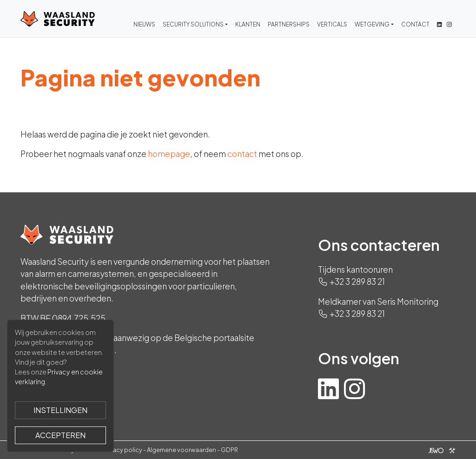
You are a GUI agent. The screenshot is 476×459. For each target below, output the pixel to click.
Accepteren (60, 435)
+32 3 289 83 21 (357, 282)
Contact (415, 24)
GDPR (229, 450)
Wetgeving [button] (372, 24)
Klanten (248, 24)
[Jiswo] (440, 450)
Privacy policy (122, 450)
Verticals (332, 24)
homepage (169, 154)
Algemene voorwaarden (182, 450)
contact (242, 154)
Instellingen (60, 410)
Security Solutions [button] (193, 24)
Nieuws (144, 24)
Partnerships (289, 24)
